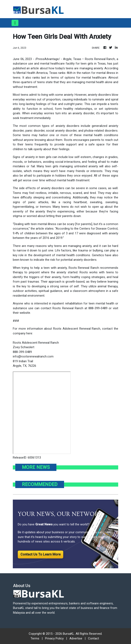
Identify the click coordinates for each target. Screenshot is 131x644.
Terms (35, 638)
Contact (93, 638)
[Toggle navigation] (15, 23)
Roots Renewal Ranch (100, 59)
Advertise (76, 638)
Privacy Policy (54, 638)
